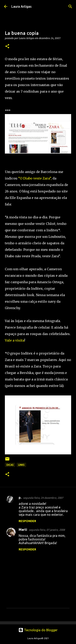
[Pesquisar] (70, 6)
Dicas (10, 465)
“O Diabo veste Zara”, (35, 178)
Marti (23, 530)
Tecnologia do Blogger (38, 630)
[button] (7, 46)
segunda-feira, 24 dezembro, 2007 (43, 498)
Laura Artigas (21, 6)
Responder (27, 521)
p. (20, 498)
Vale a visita (15, 340)
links (21, 465)
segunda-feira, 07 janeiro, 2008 (47, 530)
